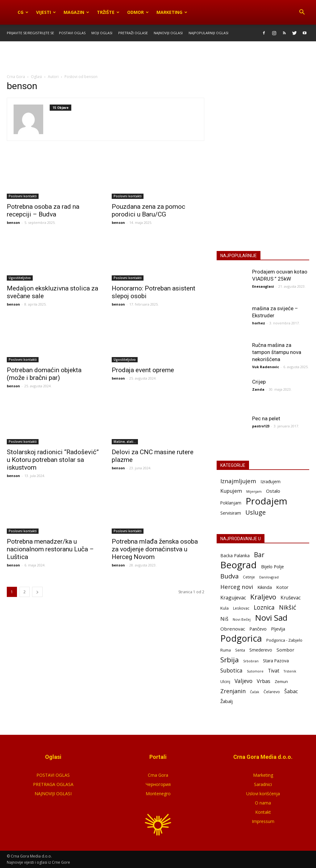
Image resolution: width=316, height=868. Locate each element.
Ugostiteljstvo (20, 278)
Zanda (258, 389)
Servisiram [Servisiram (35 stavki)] (231, 513)
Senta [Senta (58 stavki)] (240, 650)
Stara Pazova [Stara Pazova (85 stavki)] (276, 661)
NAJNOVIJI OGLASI (53, 794)
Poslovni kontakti (23, 196)
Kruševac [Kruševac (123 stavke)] (291, 598)
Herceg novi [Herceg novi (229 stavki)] (237, 587)
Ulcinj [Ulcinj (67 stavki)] (225, 682)
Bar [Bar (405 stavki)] (259, 555)
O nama (263, 803)
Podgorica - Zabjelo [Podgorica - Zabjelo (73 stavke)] (284, 640)
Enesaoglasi (263, 286)
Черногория (158, 784)
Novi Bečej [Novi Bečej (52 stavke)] (242, 619)
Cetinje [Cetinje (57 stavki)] (249, 577)
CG (23, 12)
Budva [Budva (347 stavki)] (229, 576)
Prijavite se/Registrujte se (30, 33)
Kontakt (263, 812)
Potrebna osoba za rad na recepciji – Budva (43, 210)
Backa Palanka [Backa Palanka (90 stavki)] (235, 555)
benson (13, 222)
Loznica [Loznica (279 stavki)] (264, 607)
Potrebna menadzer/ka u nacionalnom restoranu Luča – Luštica (50, 549)
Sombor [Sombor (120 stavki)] (285, 650)
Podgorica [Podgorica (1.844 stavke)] (241, 638)
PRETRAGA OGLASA (53, 784)
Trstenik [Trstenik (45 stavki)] (290, 671)
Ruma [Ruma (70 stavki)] (226, 650)
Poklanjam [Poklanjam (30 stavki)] (231, 503)
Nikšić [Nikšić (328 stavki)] (288, 607)
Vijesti (46, 12)
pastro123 (261, 426)
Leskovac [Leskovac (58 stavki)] (241, 608)
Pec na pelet (266, 418)
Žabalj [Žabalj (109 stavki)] (227, 701)
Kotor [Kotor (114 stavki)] (282, 587)
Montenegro (158, 794)
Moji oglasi (102, 33)
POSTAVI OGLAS (263, 183)
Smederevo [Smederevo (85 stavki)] (261, 650)
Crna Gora (158, 775)
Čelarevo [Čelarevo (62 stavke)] (272, 692)
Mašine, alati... (125, 442)
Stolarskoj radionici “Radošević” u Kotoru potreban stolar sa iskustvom (53, 460)
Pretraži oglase (133, 33)
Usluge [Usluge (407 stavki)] (256, 512)
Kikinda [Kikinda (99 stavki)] (265, 587)
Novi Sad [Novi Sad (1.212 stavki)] (271, 618)
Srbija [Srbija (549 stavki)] (230, 660)
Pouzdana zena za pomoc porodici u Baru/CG (148, 210)
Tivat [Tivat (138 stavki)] (274, 671)
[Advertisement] (158, 58)
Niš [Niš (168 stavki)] (224, 619)
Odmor (138, 12)
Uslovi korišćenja (263, 794)
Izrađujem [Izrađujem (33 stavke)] (270, 481)
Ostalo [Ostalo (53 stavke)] (273, 491)
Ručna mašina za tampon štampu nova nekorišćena (277, 352)
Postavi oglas (72, 33)
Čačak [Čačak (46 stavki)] (255, 692)
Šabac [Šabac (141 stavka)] (291, 691)
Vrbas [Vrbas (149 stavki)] (264, 681)
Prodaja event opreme (143, 370)
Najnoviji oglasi (168, 33)
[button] (302, 12)
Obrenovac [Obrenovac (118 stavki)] (233, 629)
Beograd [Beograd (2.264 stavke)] (239, 565)
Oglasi (36, 77)
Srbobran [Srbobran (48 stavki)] (251, 661)
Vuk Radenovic (266, 367)
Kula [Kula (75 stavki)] (225, 608)
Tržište (108, 12)
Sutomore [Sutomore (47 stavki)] (255, 671)
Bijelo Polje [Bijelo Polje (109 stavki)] (272, 566)
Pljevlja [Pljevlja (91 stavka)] (278, 629)
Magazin (76, 12)
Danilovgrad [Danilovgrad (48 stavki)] (269, 577)
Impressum (263, 821)
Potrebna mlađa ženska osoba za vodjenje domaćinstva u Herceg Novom (155, 549)
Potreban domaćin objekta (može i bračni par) (44, 374)
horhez (259, 323)
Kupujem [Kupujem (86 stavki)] (231, 491)
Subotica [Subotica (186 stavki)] (231, 671)
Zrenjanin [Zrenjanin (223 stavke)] (233, 691)
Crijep (259, 382)
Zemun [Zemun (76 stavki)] (281, 681)
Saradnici (263, 784)
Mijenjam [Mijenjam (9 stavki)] (254, 492)
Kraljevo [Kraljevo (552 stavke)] (263, 597)
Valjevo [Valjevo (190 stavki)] (243, 681)
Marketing (172, 12)
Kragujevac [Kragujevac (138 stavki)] (233, 598)
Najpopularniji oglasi (208, 33)
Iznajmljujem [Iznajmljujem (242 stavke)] (238, 481)
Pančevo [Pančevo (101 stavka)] (258, 629)
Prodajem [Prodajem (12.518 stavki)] (266, 501)
